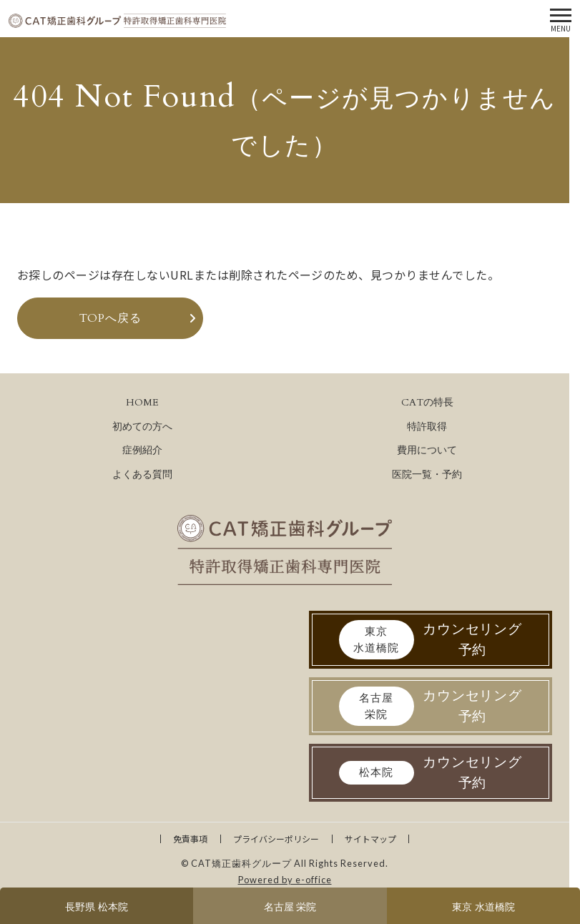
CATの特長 (427, 402)
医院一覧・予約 (427, 475)
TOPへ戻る (110, 318)
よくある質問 (142, 475)
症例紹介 (142, 450)
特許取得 (427, 427)
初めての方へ (142, 427)
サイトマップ (370, 839)
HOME (142, 402)
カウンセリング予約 (431, 640)
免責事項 (190, 839)
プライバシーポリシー (276, 839)
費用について (427, 450)
